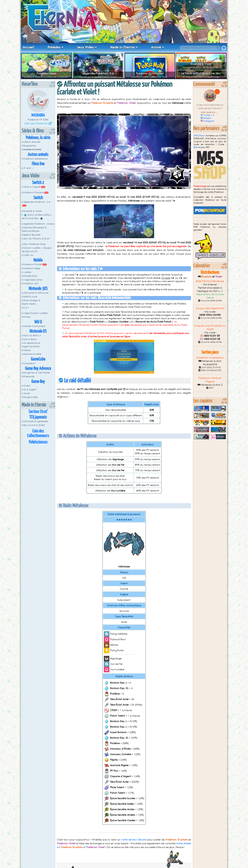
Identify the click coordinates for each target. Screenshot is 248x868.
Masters (27, 272)
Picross (27, 317)
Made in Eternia (122, 47)
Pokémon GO (31, 284)
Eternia (197, 147)
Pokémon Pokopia (33, 192)
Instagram (209, 121)
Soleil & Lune (30, 297)
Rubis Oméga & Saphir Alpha (31, 302)
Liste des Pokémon (36, 123)
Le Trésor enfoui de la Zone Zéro (201, 73)
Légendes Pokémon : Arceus (39, 224)
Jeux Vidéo (85, 47)
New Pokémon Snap (34, 244)
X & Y (26, 308)
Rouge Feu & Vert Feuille (37, 373)
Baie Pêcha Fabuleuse (210, 281)
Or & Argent (30, 390)
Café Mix (28, 255)
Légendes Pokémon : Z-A (98, 73)
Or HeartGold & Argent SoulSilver (31, 345)
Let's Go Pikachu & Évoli (36, 239)
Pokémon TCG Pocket (150, 73)
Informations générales (36, 421)
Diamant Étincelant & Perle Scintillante (34, 229)
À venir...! (28, 168)
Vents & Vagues (32, 187)
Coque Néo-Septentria (210, 308)
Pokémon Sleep (46, 73)
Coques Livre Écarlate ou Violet (210, 327)
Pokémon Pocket (33, 264)
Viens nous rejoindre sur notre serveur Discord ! (211, 107)
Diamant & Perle (32, 354)
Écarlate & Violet (201, 64)
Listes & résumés (32, 142)
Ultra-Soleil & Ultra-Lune (36, 293)
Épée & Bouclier (32, 235)
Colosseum (29, 363)
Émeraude (29, 376)
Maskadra (38, 115)
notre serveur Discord (134, 840)
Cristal (27, 386)
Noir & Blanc (30, 339)
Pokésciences (38, 442)
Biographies (30, 146)
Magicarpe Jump (33, 280)
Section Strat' (38, 412)
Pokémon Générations (35, 159)
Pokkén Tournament (34, 326)
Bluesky (207, 118)
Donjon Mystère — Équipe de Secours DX (37, 250)
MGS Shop (199, 136)
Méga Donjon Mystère (35, 313)
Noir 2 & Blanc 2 (32, 335)
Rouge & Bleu (31, 397)
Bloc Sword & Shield (34, 425)
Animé (156, 47)
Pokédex (54, 47)
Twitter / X (209, 115)
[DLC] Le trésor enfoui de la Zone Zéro (36, 217)
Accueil (28, 47)
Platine (27, 350)
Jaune (27, 393)
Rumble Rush (30, 276)
